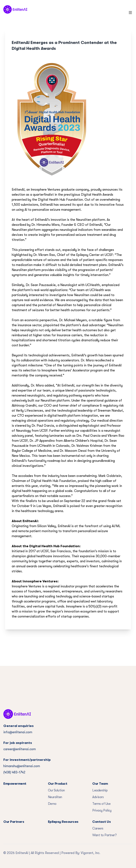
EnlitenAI (18, 190)
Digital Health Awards (97, 195)
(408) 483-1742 (14, 772)
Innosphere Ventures (46, 190)
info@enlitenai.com (18, 732)
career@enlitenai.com (20, 749)
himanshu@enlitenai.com (22, 766)
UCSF (109, 255)
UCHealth (93, 285)
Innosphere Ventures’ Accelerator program (72, 370)
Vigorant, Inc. (90, 853)
